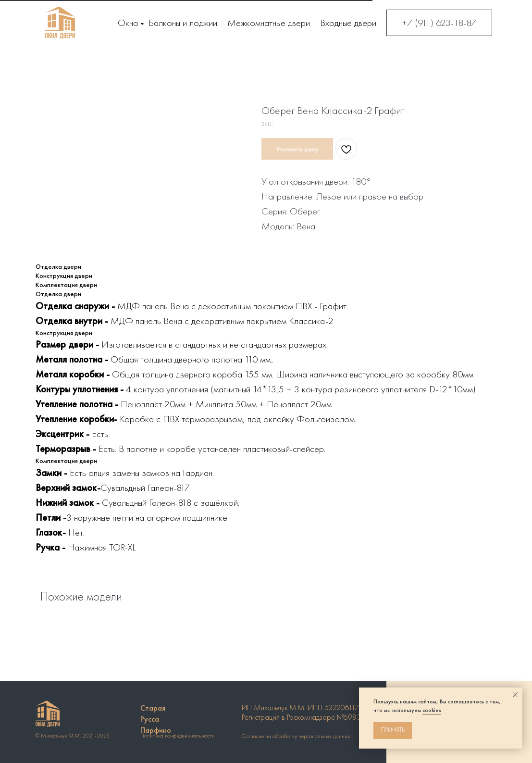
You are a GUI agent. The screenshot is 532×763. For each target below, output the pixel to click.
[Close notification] (515, 695)
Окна (128, 23)
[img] (60, 23)
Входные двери (348, 23)
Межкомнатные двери (269, 23)
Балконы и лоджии (183, 23)
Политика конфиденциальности (178, 736)
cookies (432, 710)
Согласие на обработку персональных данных (296, 736)
